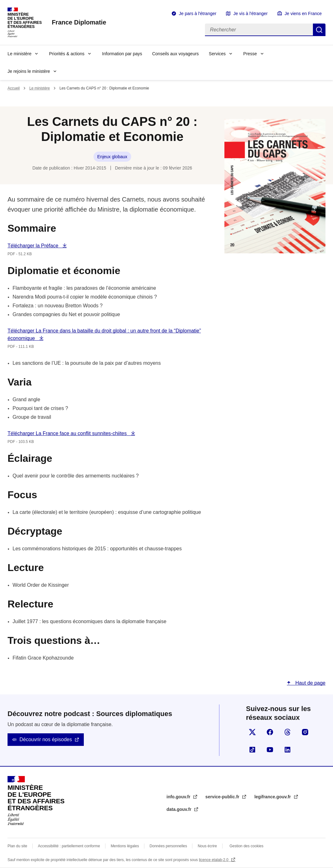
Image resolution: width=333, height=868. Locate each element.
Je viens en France (303, 13)
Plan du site (17, 846)
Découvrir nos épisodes (46, 739)
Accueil (14, 88)
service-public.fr (223, 797)
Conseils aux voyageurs (176, 54)
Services (217, 54)
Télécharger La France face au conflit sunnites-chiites (68, 433)
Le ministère (19, 54)
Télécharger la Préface (34, 246)
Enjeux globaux (112, 157)
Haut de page (310, 683)
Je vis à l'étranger (250, 13)
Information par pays (122, 54)
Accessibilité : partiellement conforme (69, 846)
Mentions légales (125, 846)
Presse (250, 54)
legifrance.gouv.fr (273, 797)
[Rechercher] (259, 30)
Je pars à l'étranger (198, 13)
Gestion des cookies (246, 846)
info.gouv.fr (179, 797)
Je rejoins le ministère (29, 71)
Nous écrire (207, 846)
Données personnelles (168, 846)
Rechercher (319, 30)
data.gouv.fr (180, 809)
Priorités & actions (67, 54)
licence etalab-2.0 (214, 860)
